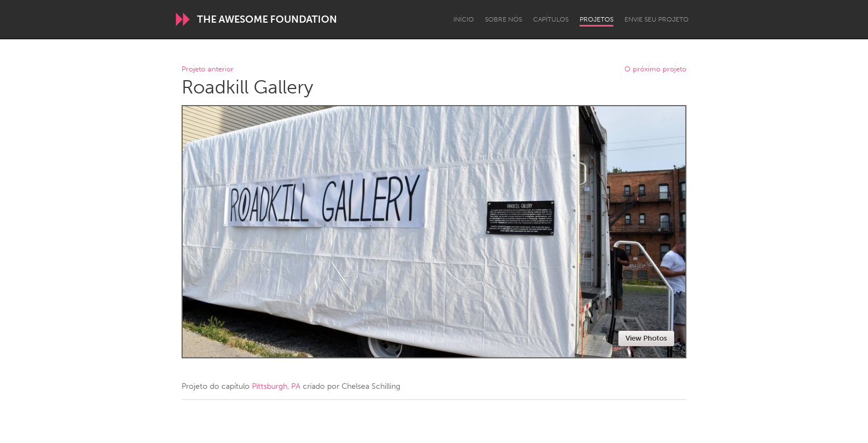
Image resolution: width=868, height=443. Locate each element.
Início (464, 19)
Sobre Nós (503, 19)
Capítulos (551, 19)
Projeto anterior (208, 69)
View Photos (646, 338)
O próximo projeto (655, 69)
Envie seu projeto (657, 19)
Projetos (596, 19)
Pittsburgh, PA (276, 386)
